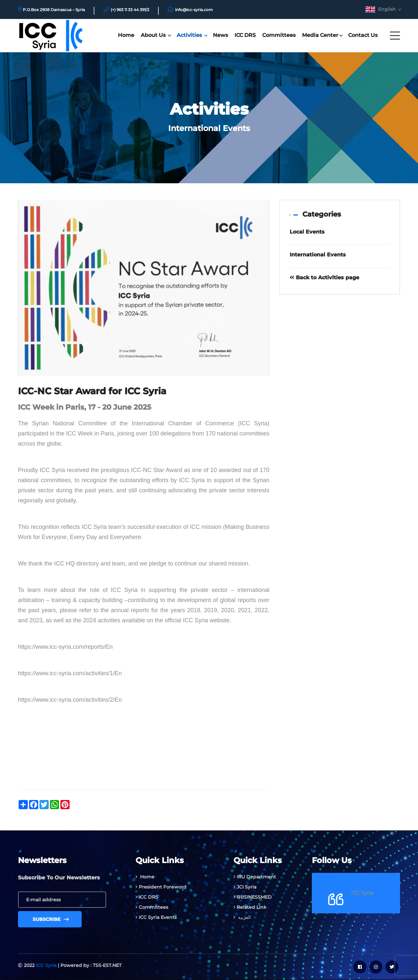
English (389, 9)
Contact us (363, 35)
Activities (192, 35)
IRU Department (255, 877)
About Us (155, 35)
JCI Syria (245, 887)
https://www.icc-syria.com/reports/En (65, 647)
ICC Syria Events (156, 917)
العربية (242, 917)
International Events (318, 255)
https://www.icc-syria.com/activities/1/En (70, 673)
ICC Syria (362, 893)
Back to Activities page (324, 278)
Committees (279, 35)
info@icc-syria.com (194, 10)
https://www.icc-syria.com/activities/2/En (70, 700)
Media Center (322, 35)
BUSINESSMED (253, 897)
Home (126, 35)
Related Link (250, 907)
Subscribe (51, 919)
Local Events (307, 232)
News (220, 35)
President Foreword (161, 887)
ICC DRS (245, 35)
